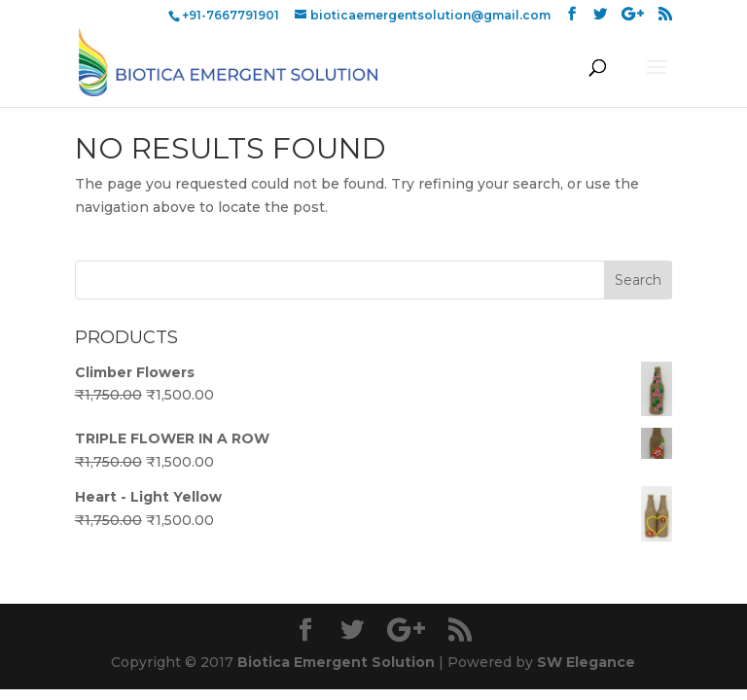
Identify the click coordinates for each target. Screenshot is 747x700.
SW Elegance (586, 662)
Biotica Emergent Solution (336, 662)
